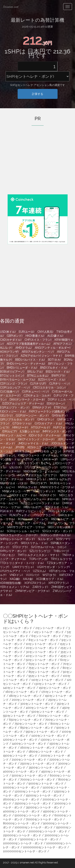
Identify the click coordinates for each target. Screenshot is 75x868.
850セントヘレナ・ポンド (37, 728)
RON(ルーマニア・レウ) (33, 519)
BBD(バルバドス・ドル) (30, 360)
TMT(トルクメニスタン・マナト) (38, 555)
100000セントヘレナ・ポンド (34, 827)
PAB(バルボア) (32, 507)
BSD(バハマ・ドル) (58, 372)
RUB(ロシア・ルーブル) (30, 523)
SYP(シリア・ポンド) (13, 551)
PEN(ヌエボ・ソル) (56, 507)
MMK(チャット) (36, 479)
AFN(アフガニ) (62, 344)
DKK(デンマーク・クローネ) (27, 400)
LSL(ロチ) (16, 467)
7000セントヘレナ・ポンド (38, 779)
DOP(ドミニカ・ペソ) (61, 400)
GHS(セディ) (60, 415)
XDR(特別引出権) (11, 583)
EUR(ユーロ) (26, 332)
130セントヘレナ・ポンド (50, 684)
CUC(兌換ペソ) (9, 392)
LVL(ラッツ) (50, 467)
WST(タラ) (49, 575)
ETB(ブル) (60, 407)
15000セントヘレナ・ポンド (44, 795)
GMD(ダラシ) (45, 419)
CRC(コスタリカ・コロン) (49, 388)
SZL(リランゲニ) (40, 551)
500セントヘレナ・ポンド (48, 712)
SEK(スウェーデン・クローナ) (19, 535)
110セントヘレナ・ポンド (47, 680)
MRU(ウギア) (39, 483)
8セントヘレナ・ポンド (43, 640)
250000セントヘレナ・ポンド (22, 835)
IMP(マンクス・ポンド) (57, 431)
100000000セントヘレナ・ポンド (45, 847)
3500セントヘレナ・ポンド (46, 768)
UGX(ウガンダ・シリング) (53, 567)
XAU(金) (28, 579)
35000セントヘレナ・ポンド (44, 807)
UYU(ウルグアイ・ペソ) (15, 571)
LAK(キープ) (50, 459)
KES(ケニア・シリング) (42, 447)
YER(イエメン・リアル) (15, 587)
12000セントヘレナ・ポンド (33, 791)
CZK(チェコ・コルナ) (37, 396)
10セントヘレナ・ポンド (41, 644)
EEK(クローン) (56, 403)
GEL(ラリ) (6, 415)
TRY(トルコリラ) (61, 559)
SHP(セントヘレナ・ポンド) (17, 539)
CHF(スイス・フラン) (38, 340)
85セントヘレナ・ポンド (44, 672)
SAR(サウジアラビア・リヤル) (26, 527)
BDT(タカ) (54, 360)
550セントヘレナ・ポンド (19, 716)
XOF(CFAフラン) (35, 583)
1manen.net (11, 7)
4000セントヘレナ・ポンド (20, 772)
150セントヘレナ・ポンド (55, 688)
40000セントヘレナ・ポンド (21, 811)
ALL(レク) (6, 348)
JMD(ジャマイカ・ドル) (33, 443)
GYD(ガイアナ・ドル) (48, 423)
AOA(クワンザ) (9, 352)
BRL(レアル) (35, 372)
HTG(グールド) (41, 427)
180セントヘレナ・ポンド (25, 696)
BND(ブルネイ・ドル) (54, 368)
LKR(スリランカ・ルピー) (34, 463)
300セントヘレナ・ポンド (37, 704)
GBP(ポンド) (15, 336)
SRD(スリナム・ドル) (34, 543)
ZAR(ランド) (40, 587)
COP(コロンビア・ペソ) (15, 388)
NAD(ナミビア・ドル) (23, 495)
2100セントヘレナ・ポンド (29, 760)
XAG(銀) (15, 579)
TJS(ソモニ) (7, 555)
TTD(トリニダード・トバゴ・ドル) (22, 563)
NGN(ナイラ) (48, 495)
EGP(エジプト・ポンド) (15, 407)
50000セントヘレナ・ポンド (33, 815)
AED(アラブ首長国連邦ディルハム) (28, 344)
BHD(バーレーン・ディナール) (26, 364)
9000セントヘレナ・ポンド (46, 783)
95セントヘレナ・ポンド (44, 676)
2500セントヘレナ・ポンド (37, 764)
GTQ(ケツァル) (22, 423)
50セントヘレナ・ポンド (41, 660)
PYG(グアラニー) (44, 515)
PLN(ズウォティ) (20, 515)
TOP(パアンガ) (38, 559)
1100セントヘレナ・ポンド (48, 736)
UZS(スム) (39, 571)
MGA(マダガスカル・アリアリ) (37, 475)
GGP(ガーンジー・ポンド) (32, 415)
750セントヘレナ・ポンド (31, 724)
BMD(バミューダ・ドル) (22, 368)
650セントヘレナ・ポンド (25, 720)
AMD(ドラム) (23, 348)
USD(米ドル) (8, 332)
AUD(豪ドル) (55, 336)
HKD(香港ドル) (35, 336)
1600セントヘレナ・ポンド (37, 748)
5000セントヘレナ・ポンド (29, 775)
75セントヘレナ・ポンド (44, 668)
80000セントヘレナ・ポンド (21, 823)
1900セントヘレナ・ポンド (20, 756)
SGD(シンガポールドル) (55, 535)
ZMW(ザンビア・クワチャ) (32, 591)
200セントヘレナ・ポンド (28, 700)
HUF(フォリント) (64, 427)
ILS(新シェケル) (30, 431)
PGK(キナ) (6, 511)
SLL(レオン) (45, 539)
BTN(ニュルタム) (38, 376)
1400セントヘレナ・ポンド (29, 744)
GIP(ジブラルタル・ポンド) (17, 419)
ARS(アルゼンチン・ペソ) (38, 352)
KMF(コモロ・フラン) (47, 451)
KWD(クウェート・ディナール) (38, 455)
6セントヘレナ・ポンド (46, 636)
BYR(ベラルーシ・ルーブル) (17, 380)
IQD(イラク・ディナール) (45, 435)
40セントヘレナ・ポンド (41, 656)
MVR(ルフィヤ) (27, 487)
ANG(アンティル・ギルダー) (53, 348)
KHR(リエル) (23, 451)
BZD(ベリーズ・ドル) (52, 380)
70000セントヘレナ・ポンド (44, 819)
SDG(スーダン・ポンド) (57, 531)
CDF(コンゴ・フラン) (13, 384)
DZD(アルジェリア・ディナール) (23, 403)
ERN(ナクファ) (42, 407)
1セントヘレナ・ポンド (18, 628)
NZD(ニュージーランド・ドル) (40, 503)
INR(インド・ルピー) (13, 435)
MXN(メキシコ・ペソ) (16, 491)
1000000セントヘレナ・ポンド (23, 843)
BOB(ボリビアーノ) (12, 372)
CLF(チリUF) (38, 384)
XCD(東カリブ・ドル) (50, 579)
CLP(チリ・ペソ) (60, 384)
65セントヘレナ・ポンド (44, 664)
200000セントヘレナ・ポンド (48, 831)
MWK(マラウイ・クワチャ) (57, 487)
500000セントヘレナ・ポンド (39, 839)
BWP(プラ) (58, 376)
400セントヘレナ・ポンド (42, 708)
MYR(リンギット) (44, 491)
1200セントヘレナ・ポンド (20, 740)
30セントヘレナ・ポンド (41, 652)
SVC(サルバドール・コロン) (49, 547)
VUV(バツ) (33, 575)
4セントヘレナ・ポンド (49, 632)
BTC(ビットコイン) (12, 376)
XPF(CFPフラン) (58, 583)
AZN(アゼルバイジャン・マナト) (41, 356)
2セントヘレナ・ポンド (50, 628)
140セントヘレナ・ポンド (19, 688)
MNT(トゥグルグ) (60, 479)
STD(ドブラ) (20, 547)
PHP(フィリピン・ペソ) (31, 511)
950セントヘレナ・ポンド (42, 732)
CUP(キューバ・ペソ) (35, 392)
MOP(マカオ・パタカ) (14, 483)
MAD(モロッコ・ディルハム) (41, 471)
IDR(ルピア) (10, 431)
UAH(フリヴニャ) (23, 567)
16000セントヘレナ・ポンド (21, 799)
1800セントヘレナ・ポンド (46, 752)
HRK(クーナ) (20, 427)
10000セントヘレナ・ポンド (21, 787)
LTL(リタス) (32, 467)
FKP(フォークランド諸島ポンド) (49, 411)
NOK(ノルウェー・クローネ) (41, 499)
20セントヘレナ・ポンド (41, 648)
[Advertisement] (38, 165)
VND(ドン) (16, 575)
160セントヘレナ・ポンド (22, 692)
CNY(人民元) (45, 332)
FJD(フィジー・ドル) (13, 411)
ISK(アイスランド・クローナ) (36, 439)
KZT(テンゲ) (31, 459)
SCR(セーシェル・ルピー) (23, 531)
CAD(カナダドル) (11, 340)
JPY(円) (20, 447)
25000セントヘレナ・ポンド (33, 803)
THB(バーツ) (61, 551)
